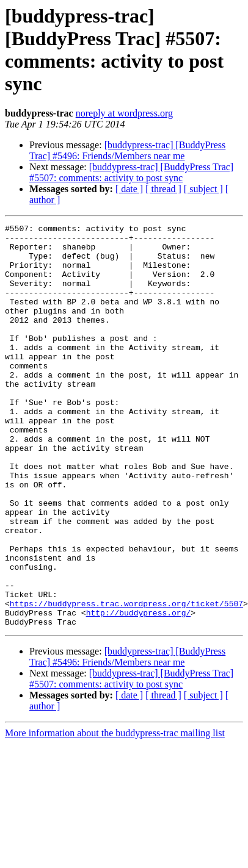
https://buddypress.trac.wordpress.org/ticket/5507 (126, 680)
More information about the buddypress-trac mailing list (115, 813)
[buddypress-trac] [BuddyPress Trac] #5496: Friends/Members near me (127, 150)
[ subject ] (203, 189)
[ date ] (129, 189)
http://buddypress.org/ (139, 691)
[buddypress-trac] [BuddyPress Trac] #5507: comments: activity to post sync (131, 172)
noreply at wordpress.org (124, 113)
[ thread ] (163, 189)
